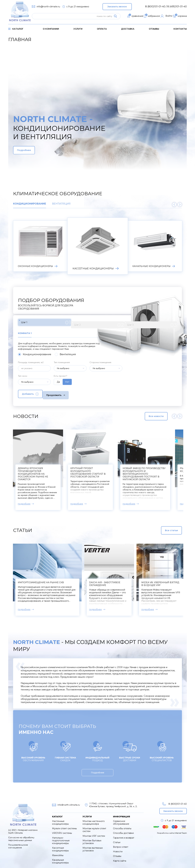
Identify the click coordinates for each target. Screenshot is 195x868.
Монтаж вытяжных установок (93, 846)
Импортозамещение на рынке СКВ (41, 580)
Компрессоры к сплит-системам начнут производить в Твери (57, 467)
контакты (180, 29)
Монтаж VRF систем (94, 833)
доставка (128, 29)
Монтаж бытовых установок (92, 839)
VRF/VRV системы (62, 830)
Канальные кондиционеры (60, 859)
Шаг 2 (63, 323)
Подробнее (31, 150)
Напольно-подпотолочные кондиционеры (61, 838)
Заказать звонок (117, 6)
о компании (51, 29)
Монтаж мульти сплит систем (94, 827)
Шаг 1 (33, 323)
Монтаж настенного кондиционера (94, 820)
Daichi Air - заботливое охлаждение (124, 581)
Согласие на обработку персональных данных (21, 836)
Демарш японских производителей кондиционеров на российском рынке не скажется (119, 471)
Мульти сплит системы (64, 826)
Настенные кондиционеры (60, 820)
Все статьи (164, 527)
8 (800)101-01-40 (174, 801)
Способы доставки (123, 830)
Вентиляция (61, 204)
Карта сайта (120, 858)
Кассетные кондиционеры (60, 846)
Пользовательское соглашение (18, 843)
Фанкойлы (58, 852)
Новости (118, 849)
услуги (78, 29)
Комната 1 (26, 332)
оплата (102, 29)
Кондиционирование (30, 204)
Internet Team (181, 830)
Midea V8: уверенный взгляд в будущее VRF (168, 581)
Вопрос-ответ (121, 844)
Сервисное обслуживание (121, 820)
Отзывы (154, 29)
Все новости (150, 413)
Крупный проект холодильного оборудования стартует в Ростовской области (167, 470)
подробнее (36, 501)
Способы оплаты (122, 826)
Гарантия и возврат (124, 835)
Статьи (117, 840)
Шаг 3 (92, 323)
